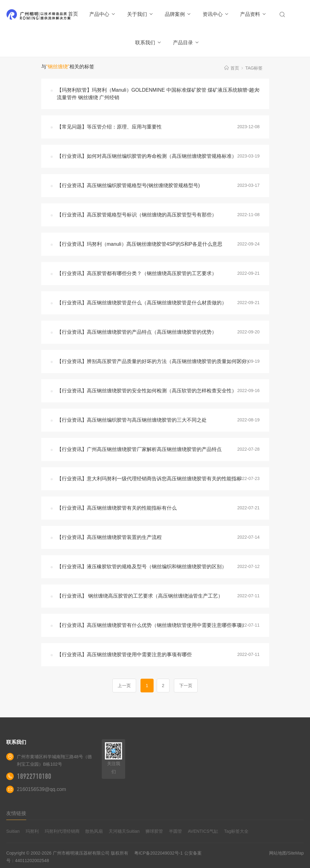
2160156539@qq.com (42, 789)
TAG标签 (254, 68)
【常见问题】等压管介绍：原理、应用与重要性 (109, 127)
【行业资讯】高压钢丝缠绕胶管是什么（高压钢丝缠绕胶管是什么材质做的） (142, 303)
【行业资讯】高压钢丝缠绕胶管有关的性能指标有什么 (117, 508)
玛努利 (32, 831)
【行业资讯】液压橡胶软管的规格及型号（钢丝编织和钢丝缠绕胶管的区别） (142, 567)
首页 (73, 14)
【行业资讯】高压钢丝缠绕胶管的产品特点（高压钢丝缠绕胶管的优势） (137, 332)
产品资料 (253, 14)
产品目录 (186, 43)
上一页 (124, 686)
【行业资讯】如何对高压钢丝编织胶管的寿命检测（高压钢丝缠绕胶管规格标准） (147, 156)
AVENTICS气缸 (203, 831)
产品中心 (103, 14)
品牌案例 (178, 14)
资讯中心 (216, 14)
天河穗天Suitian (124, 831)
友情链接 (16, 813)
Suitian (13, 831)
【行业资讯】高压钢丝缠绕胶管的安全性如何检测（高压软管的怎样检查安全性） (147, 391)
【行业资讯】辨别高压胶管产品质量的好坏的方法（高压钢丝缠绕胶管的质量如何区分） (154, 361)
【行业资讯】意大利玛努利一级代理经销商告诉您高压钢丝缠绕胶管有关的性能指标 (149, 479)
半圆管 (175, 831)
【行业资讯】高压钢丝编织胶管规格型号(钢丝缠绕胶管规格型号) (128, 185)
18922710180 (34, 776)
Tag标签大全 (236, 831)
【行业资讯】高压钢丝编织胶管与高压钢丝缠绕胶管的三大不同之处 (132, 420)
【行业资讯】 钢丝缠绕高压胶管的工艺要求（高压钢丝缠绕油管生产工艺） (140, 596)
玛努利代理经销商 (62, 831)
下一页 (186, 686)
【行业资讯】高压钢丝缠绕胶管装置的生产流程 (109, 537)
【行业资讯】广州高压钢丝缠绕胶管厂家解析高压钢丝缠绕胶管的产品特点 (139, 449)
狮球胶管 (154, 831)
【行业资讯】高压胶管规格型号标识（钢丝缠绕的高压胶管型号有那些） (137, 215)
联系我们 (148, 43)
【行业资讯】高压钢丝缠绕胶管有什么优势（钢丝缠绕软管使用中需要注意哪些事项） (152, 625)
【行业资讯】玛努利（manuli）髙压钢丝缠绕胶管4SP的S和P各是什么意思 (140, 244)
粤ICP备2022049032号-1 (159, 853)
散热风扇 (94, 831)
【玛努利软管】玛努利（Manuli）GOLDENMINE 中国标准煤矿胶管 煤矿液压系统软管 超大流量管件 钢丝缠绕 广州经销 (158, 94)
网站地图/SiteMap (286, 853)
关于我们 (140, 14)
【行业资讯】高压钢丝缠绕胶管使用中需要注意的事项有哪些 (124, 655)
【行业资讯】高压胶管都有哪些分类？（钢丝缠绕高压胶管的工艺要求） (137, 273)
